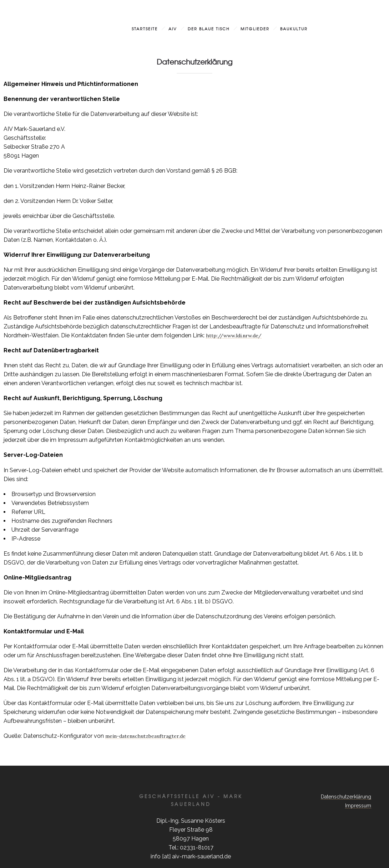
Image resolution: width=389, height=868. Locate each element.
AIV (173, 29)
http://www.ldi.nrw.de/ (234, 336)
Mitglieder (255, 29)
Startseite (145, 29)
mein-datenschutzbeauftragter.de (145, 736)
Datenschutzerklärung (346, 797)
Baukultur (294, 29)
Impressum (358, 806)
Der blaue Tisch (209, 29)
